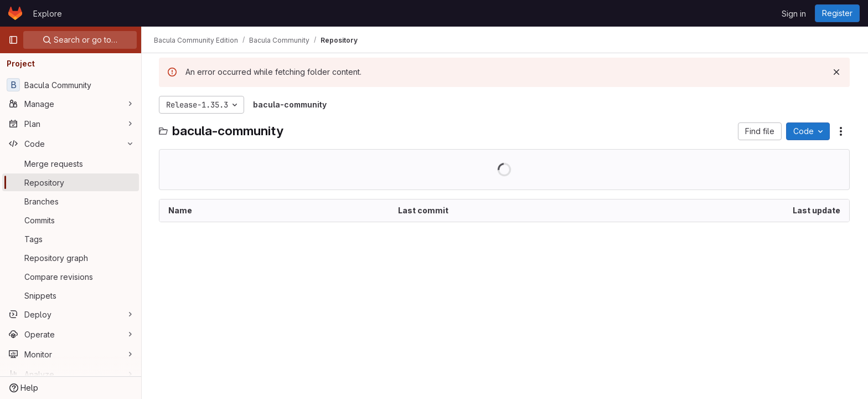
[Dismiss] (837, 72)
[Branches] (71, 201)
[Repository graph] (71, 258)
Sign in (794, 14)
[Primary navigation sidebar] (13, 40)
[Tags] (71, 239)
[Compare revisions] (71, 277)
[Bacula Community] (71, 85)
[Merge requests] (71, 163)
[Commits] (71, 220)
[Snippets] (71, 295)
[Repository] (71, 182)
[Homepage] (15, 13)
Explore (48, 14)
